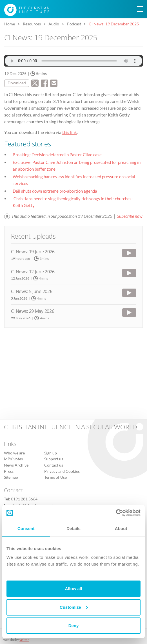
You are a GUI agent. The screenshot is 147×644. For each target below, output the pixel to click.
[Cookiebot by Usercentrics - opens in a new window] (116, 513)
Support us (54, 459)
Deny (74, 626)
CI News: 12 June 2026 (33, 272)
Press (9, 471)
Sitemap (11, 477)
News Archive (16, 465)
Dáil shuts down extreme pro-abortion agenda (55, 191)
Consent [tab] (26, 528)
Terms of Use (55, 477)
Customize (74, 607)
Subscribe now (130, 216)
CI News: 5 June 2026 (32, 291)
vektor (24, 640)
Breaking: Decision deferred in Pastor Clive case (57, 155)
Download (17, 83)
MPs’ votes (13, 459)
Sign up (51, 453)
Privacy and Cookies (62, 471)
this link (70, 132)
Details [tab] (73, 528)
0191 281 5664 (24, 499)
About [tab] (121, 528)
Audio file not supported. (73, 61)
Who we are (14, 453)
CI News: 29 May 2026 (33, 311)
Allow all (74, 589)
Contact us (54, 465)
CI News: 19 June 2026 (33, 252)
